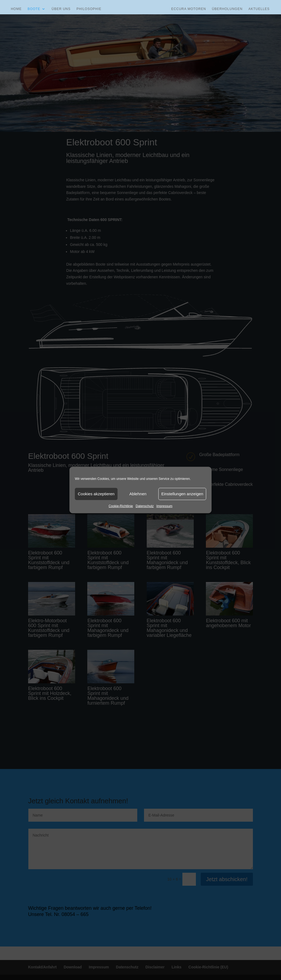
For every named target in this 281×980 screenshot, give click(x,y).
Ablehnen (138, 494)
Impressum (164, 506)
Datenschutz (145, 506)
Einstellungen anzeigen (182, 494)
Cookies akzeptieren (96, 494)
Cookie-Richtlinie (121, 506)
